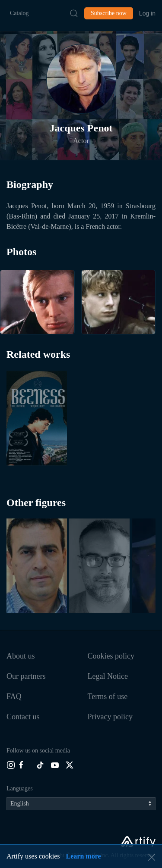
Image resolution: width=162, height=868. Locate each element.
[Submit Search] (74, 13)
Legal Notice (108, 676)
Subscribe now (109, 13)
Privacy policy (110, 717)
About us (21, 656)
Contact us (23, 717)
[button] (81, 79)
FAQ (14, 696)
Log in (147, 13)
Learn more (84, 856)
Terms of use (108, 696)
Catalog (19, 13)
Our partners (26, 676)
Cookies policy (111, 656)
